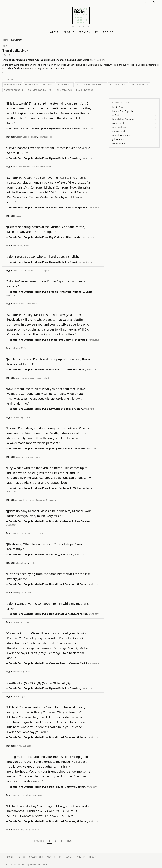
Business (27, 746)
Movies (85, 32)
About (69, 857)
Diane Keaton (74, 237)
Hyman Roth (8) (118, 84)
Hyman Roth (57, 128)
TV (96, 32)
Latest (54, 32)
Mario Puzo (34, 60)
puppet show (36, 378)
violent (46, 378)
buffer (17, 348)
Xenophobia (29, 270)
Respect (18, 795)
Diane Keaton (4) (85, 90)
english (46, 270)
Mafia (35, 304)
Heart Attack (27, 593)
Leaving (18, 746)
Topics (108, 32)
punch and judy (21, 378)
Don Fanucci (56, 369)
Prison (24, 457)
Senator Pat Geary (60, 208)
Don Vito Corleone (60, 521)
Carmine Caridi (78, 663)
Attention (38, 795)
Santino (54, 554)
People (69, 32)
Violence (18, 672)
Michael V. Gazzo (83, 292)
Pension (34, 137)
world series (46, 167)
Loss (42, 457)
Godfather (19, 304)
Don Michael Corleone (52, 60)
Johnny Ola (56, 448)
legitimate (25, 417)
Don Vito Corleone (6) (40, 90)
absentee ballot (45, 137)
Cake (17, 696)
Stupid (25, 563)
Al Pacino (69, 60)
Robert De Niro (81, 521)
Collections (36, 857)
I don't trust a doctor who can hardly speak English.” (43, 257)
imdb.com (88, 128)
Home (5, 40)
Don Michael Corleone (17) (91, 84)
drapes (27, 246)
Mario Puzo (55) (12, 84)
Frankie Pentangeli (60, 292)
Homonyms (28, 500)
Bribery (18, 216)
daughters (27, 795)
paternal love (26, 533)
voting (26, 137)
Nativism (18, 270)
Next (70, 841)
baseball (18, 167)
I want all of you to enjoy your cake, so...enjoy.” (40, 683)
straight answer (32, 830)
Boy (22, 830)
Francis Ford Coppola (16, 60)
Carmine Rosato (59, 663)
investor (18, 137)
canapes (18, 500)
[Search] (155, 2)
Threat (27, 622)
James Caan (66, 554)
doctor (39, 270)
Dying (17, 593)
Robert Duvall (82, 60)
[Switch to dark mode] (146, 2)
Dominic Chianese (74, 448)
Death (17, 457)
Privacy (81, 857)
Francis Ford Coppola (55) (39, 84)
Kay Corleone (57, 237)
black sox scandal (31, 167)
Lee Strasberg (73, 128)
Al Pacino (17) (65, 84)
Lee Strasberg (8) (139, 84)
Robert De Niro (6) (14, 90)
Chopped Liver (53, 500)
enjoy (22, 696)
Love (16, 533)
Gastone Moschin (75, 369)
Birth (17, 830)
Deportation (34, 457)
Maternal (18, 622)
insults (32, 563)
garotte (27, 672)
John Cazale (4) (64, 90)
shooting (18, 246)
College (18, 563)
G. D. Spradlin (80, 208)
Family (28, 304)
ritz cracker (40, 500)
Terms (92, 857)
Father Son (38, 533)
